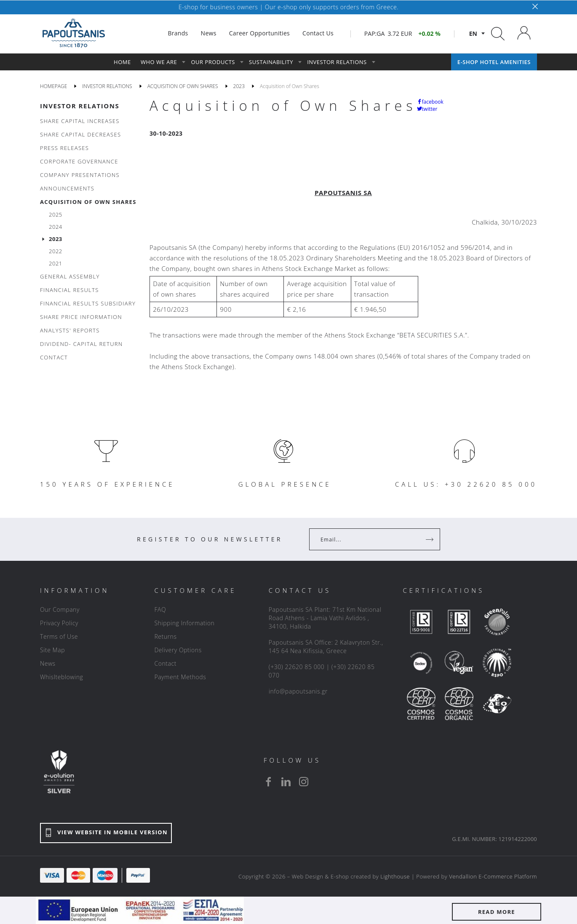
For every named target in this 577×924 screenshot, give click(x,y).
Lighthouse (395, 876)
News (48, 663)
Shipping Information (184, 623)
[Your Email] (369, 539)
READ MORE (497, 912)
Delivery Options (178, 650)
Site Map (52, 650)
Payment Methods (180, 677)
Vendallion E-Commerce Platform (493, 876)
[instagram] (304, 782)
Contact (165, 663)
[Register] (430, 539)
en (473, 33)
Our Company (60, 609)
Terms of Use (59, 636)
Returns (165, 636)
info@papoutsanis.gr (298, 691)
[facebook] (268, 782)
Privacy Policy (59, 623)
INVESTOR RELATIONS (80, 106)
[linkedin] (286, 782)
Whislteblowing (61, 677)
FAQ (160, 609)
